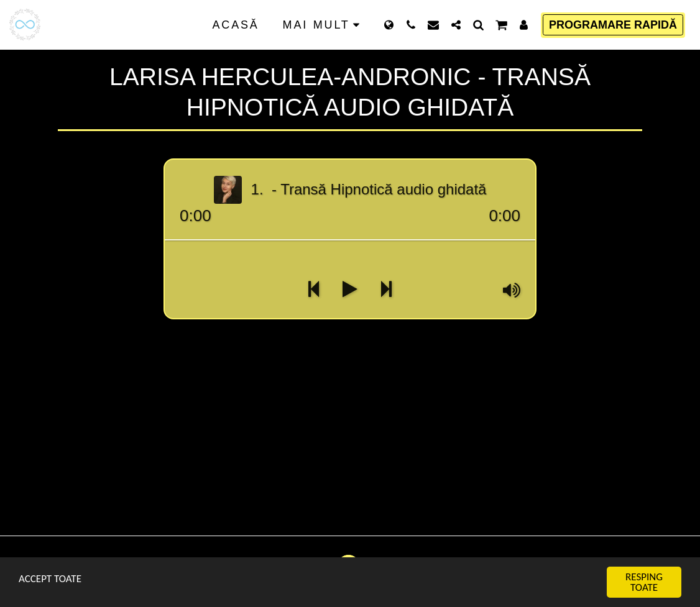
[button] (411, 25)
